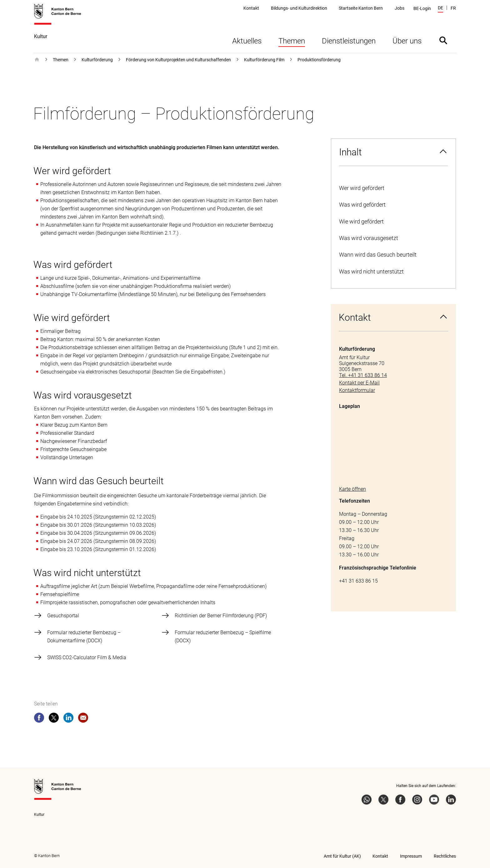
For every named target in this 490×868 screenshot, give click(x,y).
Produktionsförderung (319, 60)
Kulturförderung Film (264, 60)
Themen (292, 41)
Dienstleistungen (349, 41)
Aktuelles (247, 41)
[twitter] (54, 719)
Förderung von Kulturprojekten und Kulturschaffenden (178, 60)
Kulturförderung (97, 60)
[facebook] (39, 719)
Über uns (407, 41)
